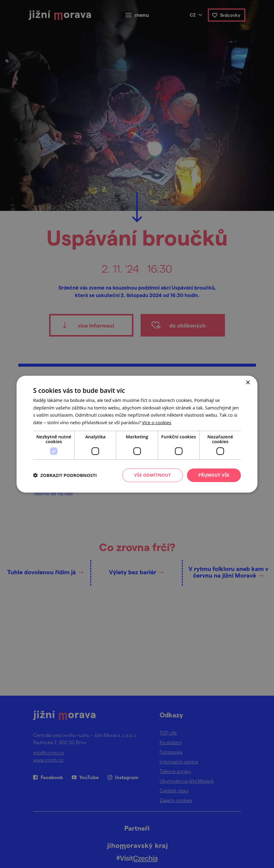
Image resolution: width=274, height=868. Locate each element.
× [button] (248, 382)
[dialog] (137, 434)
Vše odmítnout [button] (152, 475)
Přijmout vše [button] (214, 475)
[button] (65, 475)
